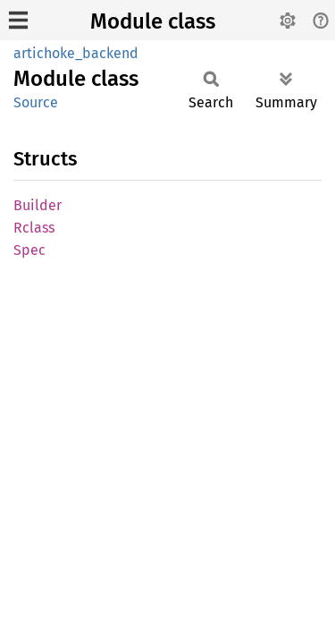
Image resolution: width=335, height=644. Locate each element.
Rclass (34, 228)
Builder (38, 205)
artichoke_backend (76, 53)
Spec (29, 250)
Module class (153, 21)
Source (36, 102)
